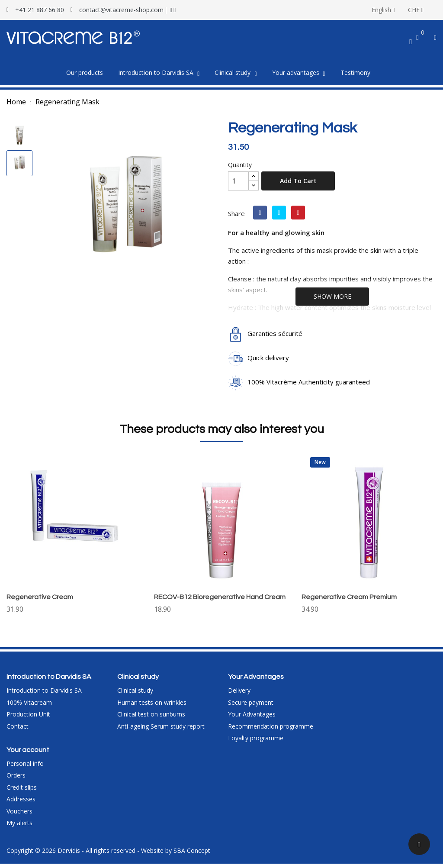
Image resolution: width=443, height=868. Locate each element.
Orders (16, 779)
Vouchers (19, 815)
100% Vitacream (29, 707)
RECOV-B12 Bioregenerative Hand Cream (220, 597)
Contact (18, 731)
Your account (28, 754)
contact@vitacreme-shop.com (121, 10)
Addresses (21, 803)
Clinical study (135, 695)
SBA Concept (192, 855)
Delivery (239, 695)
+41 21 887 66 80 (40, 10)
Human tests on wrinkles (152, 707)
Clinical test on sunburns (151, 718)
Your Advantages (252, 718)
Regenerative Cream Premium (349, 597)
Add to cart (298, 181)
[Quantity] (238, 181)
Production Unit (28, 718)
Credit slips (22, 792)
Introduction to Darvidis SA (44, 695)
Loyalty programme (256, 742)
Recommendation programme (271, 731)
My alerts (19, 827)
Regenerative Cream (40, 597)
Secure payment (251, 707)
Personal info (25, 768)
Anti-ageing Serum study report (161, 731)
